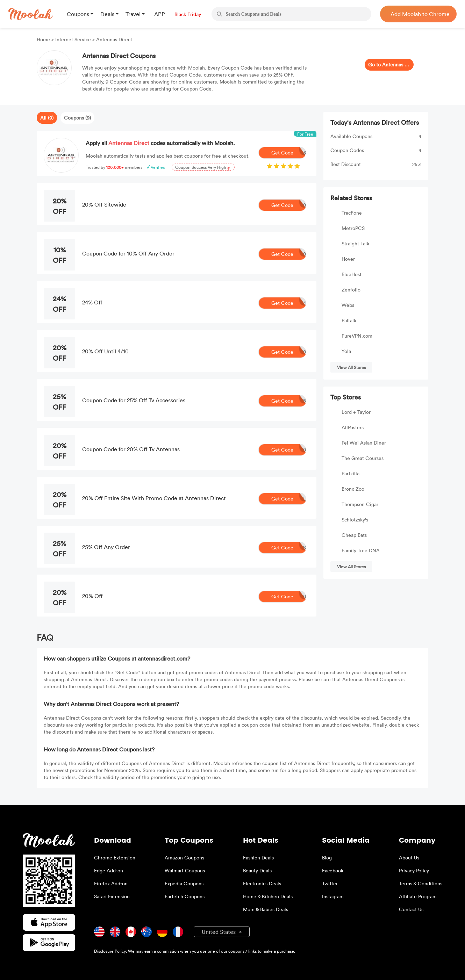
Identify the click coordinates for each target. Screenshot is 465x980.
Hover (348, 259)
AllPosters (353, 427)
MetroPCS (353, 228)
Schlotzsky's (355, 520)
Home (44, 39)
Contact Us (411, 909)
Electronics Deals (262, 883)
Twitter (330, 883)
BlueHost (352, 274)
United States (219, 932)
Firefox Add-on (111, 883)
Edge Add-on (109, 870)
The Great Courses (363, 458)
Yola (346, 351)
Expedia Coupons (184, 883)
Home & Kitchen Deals (268, 896)
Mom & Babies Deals (266, 909)
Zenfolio (351, 290)
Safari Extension (112, 896)
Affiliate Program (418, 896)
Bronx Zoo (353, 489)
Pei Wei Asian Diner (364, 443)
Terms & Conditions (421, 883)
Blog (327, 857)
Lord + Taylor (356, 412)
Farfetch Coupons (185, 896)
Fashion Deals (258, 857)
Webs (348, 305)
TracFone (352, 213)
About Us (409, 857)
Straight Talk (355, 243)
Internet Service (73, 39)
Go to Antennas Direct (389, 64)
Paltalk (349, 320)
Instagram (333, 896)
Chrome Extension (115, 857)
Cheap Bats (354, 535)
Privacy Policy (414, 870)
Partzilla (350, 473)
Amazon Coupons (184, 857)
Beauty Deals (257, 870)
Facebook (333, 870)
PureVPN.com (357, 336)
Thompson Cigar (360, 504)
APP (160, 14)
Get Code (289, 153)
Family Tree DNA (361, 550)
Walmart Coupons (185, 870)
